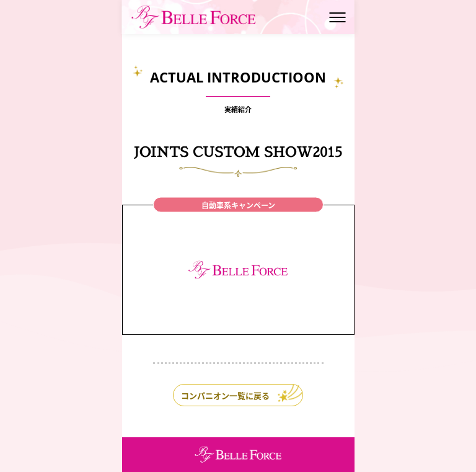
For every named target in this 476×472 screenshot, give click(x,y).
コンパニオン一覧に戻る (225, 395)
